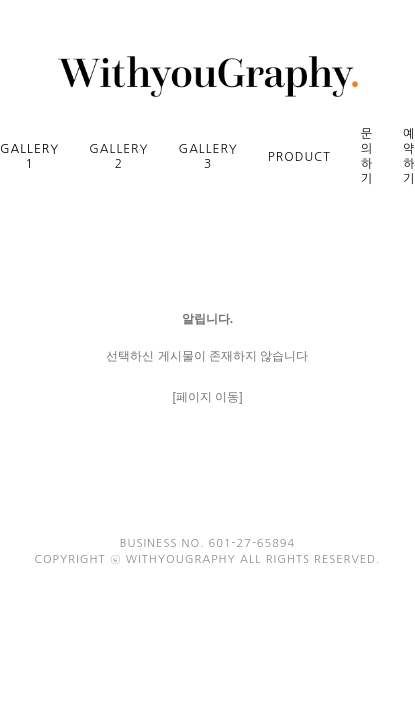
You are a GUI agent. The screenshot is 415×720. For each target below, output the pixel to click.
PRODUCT (299, 157)
